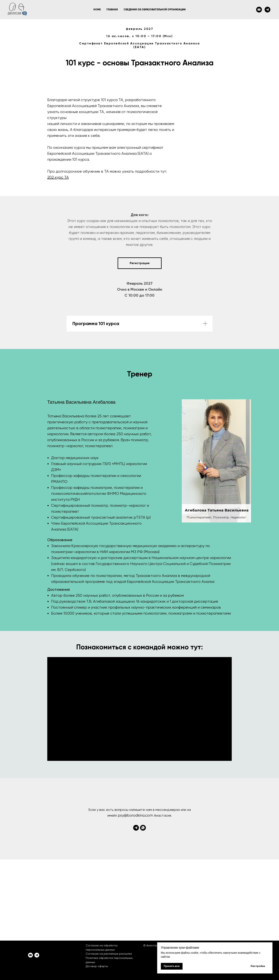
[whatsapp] (143, 828)
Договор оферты (97, 966)
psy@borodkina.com (135, 815)
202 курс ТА (58, 177)
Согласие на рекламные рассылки (109, 954)
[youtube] (259, 10)
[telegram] (267, 10)
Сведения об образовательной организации (155, 10)
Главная (112, 10)
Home (97, 10)
